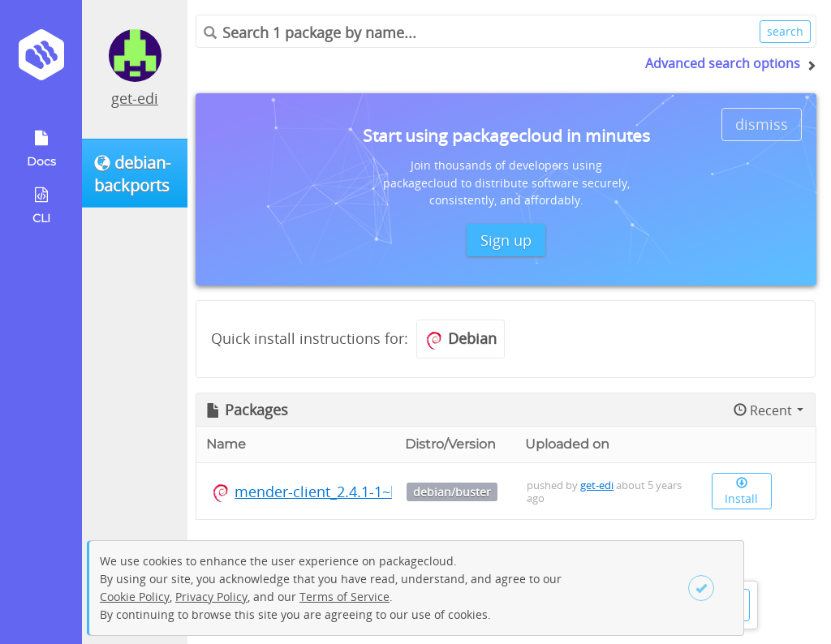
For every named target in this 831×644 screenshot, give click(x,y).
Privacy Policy (211, 597)
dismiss (762, 124)
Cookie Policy (135, 597)
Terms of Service (344, 597)
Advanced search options (723, 63)
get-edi (135, 98)
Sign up (506, 240)
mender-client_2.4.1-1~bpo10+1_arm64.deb (382, 492)
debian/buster (452, 492)
